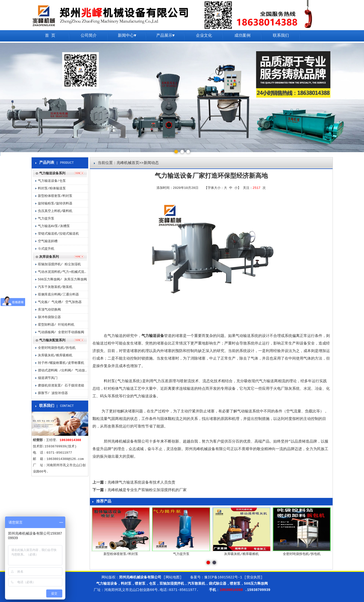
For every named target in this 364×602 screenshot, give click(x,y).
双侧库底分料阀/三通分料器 (59, 295)
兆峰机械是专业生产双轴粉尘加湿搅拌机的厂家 (147, 490)
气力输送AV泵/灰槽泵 (54, 226)
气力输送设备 (153, 336)
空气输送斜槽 (48, 241)
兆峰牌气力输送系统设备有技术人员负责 (141, 483)
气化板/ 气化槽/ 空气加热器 (60, 302)
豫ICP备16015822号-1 (223, 577)
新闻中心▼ (127, 36)
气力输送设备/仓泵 (52, 181)
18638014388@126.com (65, 459)
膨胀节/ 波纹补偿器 (53, 393)
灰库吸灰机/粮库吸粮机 (55, 355)
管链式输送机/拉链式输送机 (59, 234)
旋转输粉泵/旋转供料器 (55, 204)
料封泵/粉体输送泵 (52, 188)
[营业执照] (253, 577)
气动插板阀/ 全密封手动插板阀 (61, 332)
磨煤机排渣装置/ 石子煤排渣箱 (61, 386)
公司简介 (89, 36)
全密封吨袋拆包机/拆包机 (57, 348)
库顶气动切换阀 (49, 310)
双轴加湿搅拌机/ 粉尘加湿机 (60, 264)
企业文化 (204, 36)
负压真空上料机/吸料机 (55, 211)
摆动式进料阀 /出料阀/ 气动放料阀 (63, 371)
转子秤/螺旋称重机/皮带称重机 (61, 363)
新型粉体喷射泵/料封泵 (55, 196)
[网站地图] (172, 577)
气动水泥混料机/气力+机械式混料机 (63, 272)
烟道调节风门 (48, 378)
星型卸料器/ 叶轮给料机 (56, 325)
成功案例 (242, 36)
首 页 (50, 36)
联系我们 (281, 36)
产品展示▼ (166, 36)
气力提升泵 (46, 219)
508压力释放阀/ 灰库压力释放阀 (62, 279)
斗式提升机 (46, 249)
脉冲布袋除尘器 (49, 317)
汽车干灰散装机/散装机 (55, 287)
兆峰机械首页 (128, 163)
